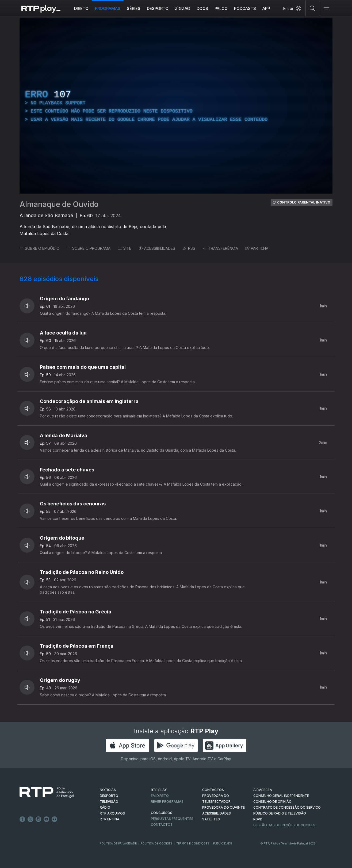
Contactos (162, 825)
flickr (55, 819)
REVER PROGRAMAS (167, 802)
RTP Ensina (110, 819)
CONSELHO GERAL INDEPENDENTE (281, 796)
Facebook (22, 819)
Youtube (47, 819)
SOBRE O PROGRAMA (89, 248)
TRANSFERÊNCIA (220, 248)
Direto (81, 8)
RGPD (258, 819)
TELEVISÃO (109, 802)
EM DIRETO (160, 796)
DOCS (202, 8)
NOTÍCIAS (108, 790)
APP (266, 8)
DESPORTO (109, 796)
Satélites (211, 819)
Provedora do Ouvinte (223, 807)
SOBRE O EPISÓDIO (39, 248)
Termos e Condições (193, 843)
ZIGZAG (183, 8)
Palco (221, 8)
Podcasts (245, 8)
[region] (176, 106)
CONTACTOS (213, 790)
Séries (134, 8)
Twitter (30, 819)
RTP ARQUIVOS (112, 813)
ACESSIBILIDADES (157, 248)
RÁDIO (105, 807)
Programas (108, 8)
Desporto (158, 8)
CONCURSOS (162, 813)
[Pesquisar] (313, 8)
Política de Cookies (156, 843)
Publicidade (223, 843)
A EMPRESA (263, 790)
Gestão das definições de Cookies (284, 825)
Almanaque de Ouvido (59, 204)
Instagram (39, 819)
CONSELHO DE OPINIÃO (272, 802)
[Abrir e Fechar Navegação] (326, 9)
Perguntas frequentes (172, 819)
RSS (189, 248)
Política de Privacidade (118, 843)
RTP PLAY (159, 790)
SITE (125, 248)
